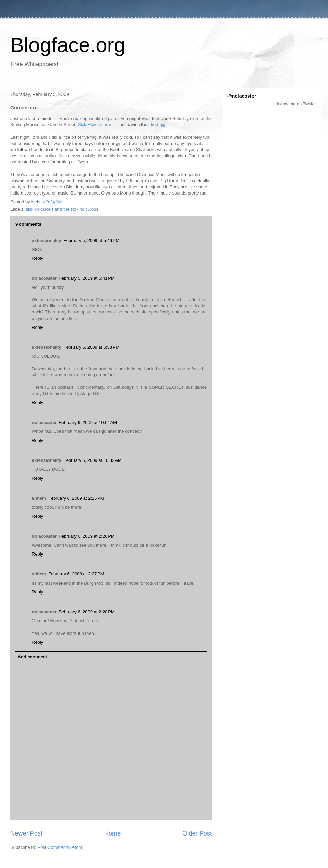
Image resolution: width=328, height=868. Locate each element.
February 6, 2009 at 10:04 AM (88, 422)
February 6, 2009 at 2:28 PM (87, 612)
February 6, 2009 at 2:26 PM (87, 536)
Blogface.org (68, 45)
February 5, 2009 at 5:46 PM (92, 241)
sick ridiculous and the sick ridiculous (62, 209)
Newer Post (26, 833)
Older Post (197, 833)
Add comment (33, 657)
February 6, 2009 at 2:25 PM (76, 498)
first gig (158, 125)
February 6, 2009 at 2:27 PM (76, 574)
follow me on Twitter (296, 104)
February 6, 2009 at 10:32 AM (93, 460)
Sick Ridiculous (93, 125)
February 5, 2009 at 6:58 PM (92, 347)
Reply (37, 258)
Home (113, 833)
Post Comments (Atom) (61, 847)
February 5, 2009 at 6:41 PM (87, 278)
